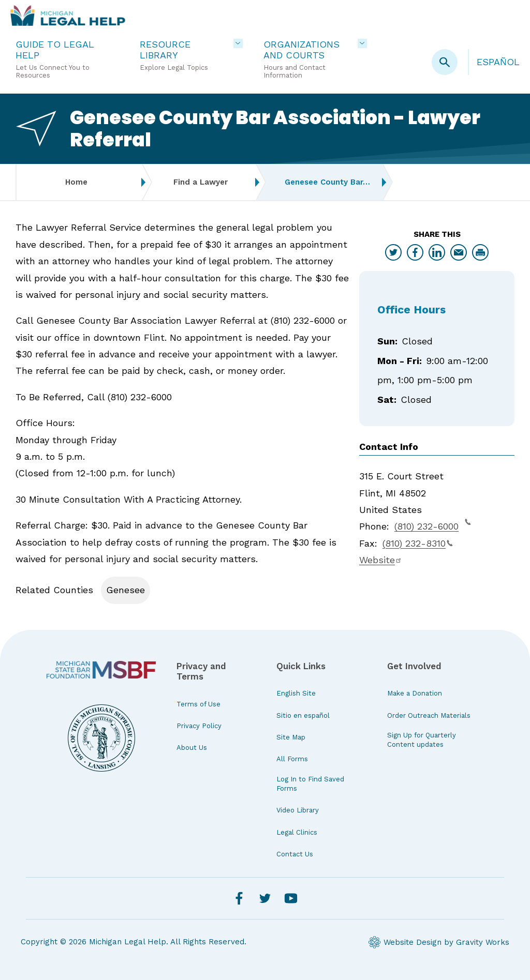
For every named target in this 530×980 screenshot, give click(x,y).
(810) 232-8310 (418, 543)
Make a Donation (415, 693)
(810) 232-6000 (433, 525)
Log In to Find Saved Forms (310, 784)
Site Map (291, 737)
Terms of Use (198, 704)
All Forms (292, 759)
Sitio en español (303, 715)
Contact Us (295, 854)
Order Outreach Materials (429, 715)
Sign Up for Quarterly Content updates (422, 740)
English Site (296, 693)
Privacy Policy (199, 726)
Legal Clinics (297, 832)
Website (381, 560)
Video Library (298, 810)
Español (498, 62)
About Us (192, 748)
